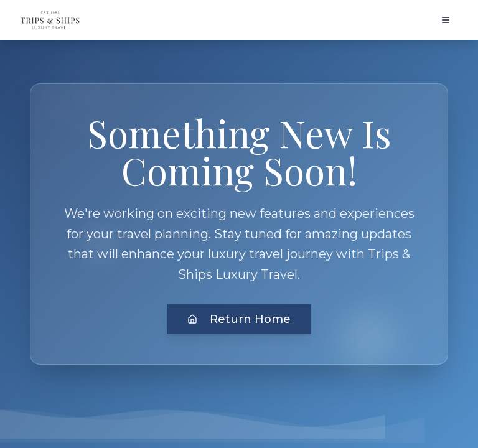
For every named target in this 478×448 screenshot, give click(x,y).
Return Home (239, 319)
